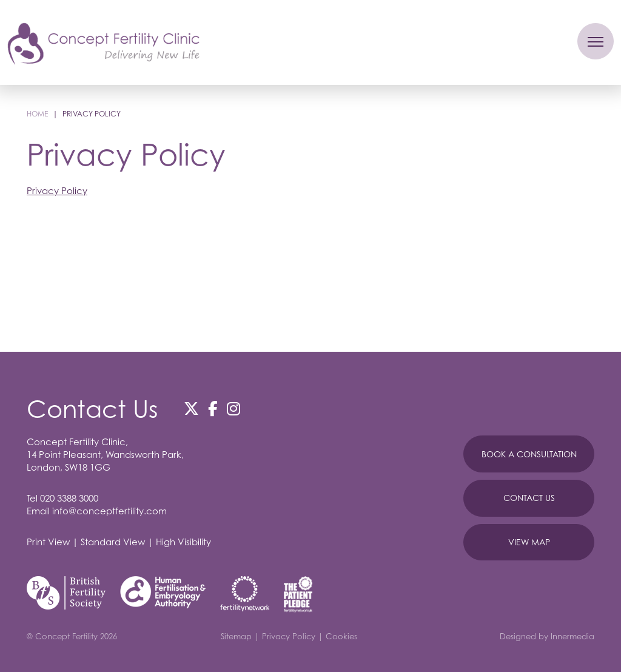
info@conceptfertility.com (109, 511)
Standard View (113, 542)
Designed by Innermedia (547, 636)
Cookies (341, 636)
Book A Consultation (529, 454)
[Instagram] (233, 409)
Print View (48, 542)
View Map (529, 542)
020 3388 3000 (69, 498)
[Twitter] (191, 409)
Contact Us (529, 498)
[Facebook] (213, 409)
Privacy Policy (57, 190)
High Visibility (183, 542)
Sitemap (236, 636)
